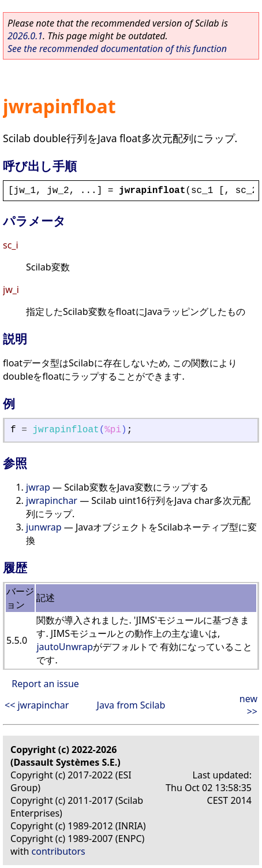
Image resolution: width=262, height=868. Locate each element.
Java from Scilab (131, 705)
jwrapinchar (52, 500)
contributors (59, 851)
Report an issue (45, 684)
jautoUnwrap (65, 647)
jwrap (38, 487)
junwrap (44, 527)
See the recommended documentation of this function (117, 49)
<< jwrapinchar (37, 705)
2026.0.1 (25, 36)
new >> (248, 705)
